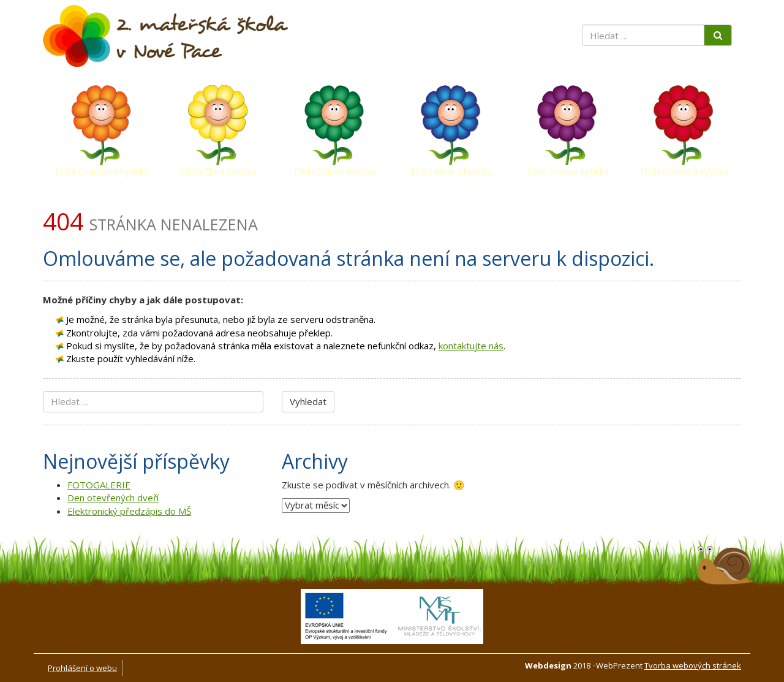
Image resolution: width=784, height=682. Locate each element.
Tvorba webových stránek (693, 665)
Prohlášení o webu (82, 668)
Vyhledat (308, 401)
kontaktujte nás (471, 346)
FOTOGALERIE (99, 485)
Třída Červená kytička (683, 171)
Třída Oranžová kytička (101, 171)
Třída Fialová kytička (567, 171)
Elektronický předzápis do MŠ (129, 511)
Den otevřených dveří (113, 498)
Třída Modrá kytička (450, 171)
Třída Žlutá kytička (217, 171)
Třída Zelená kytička (334, 171)
